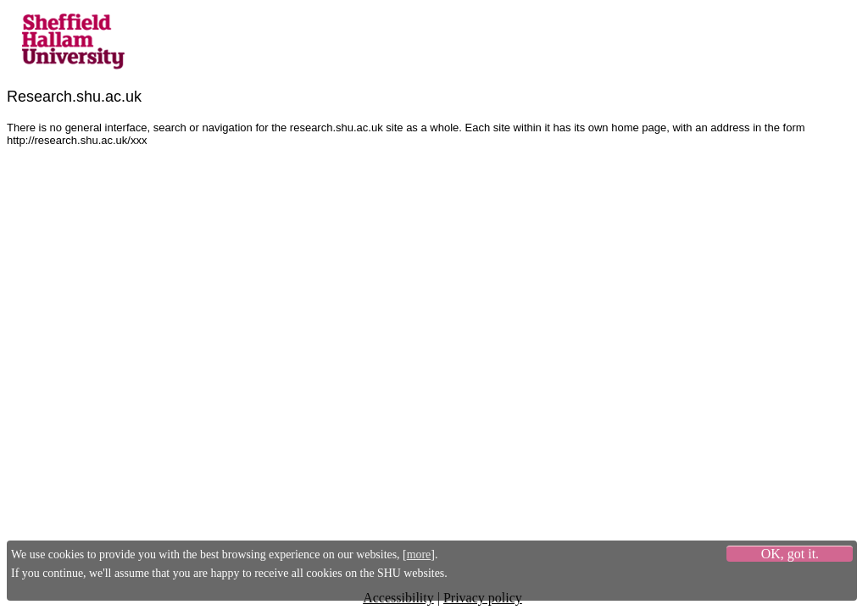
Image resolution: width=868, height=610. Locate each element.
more (419, 555)
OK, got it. (790, 554)
